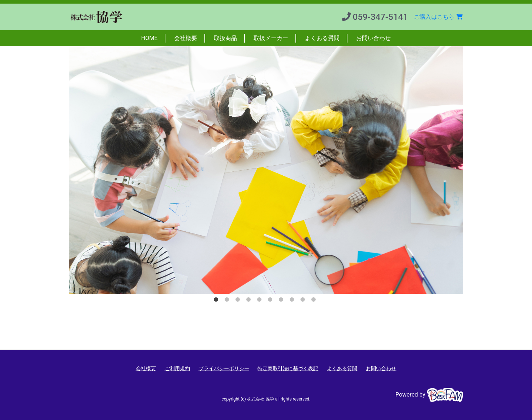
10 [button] (315, 301)
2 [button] (228, 301)
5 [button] (261, 301)
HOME (149, 38)
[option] (266, 163)
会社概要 (186, 38)
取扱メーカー (271, 38)
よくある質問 (322, 38)
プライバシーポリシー (224, 368)
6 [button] (272, 301)
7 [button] (282, 301)
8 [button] (293, 301)
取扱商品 (225, 38)
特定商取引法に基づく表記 (288, 368)
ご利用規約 (177, 368)
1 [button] (217, 301)
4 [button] (250, 301)
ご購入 (438, 17)
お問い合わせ (373, 38)
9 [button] (304, 301)
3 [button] (239, 301)
